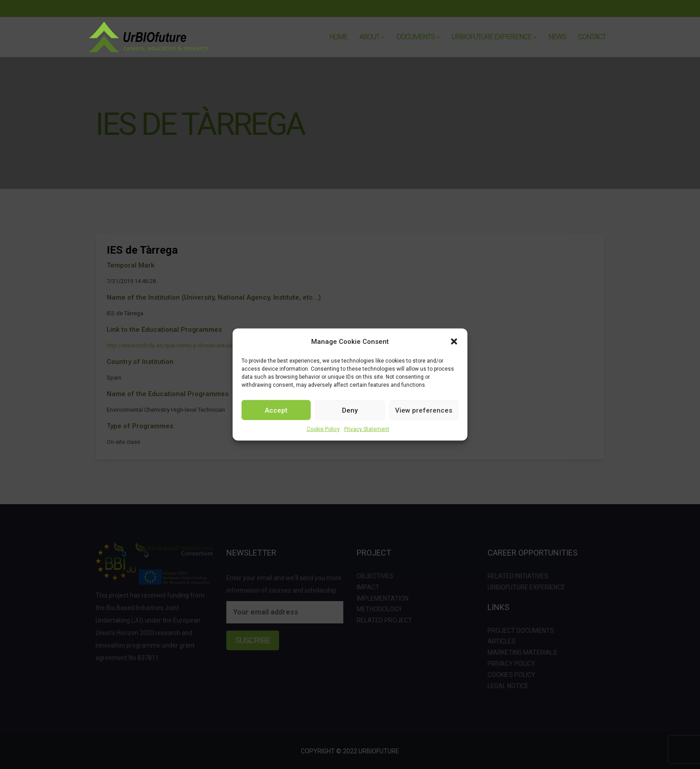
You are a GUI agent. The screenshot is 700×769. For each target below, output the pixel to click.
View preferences (424, 410)
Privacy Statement (367, 429)
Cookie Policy (323, 429)
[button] (454, 342)
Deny (350, 410)
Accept (276, 410)
